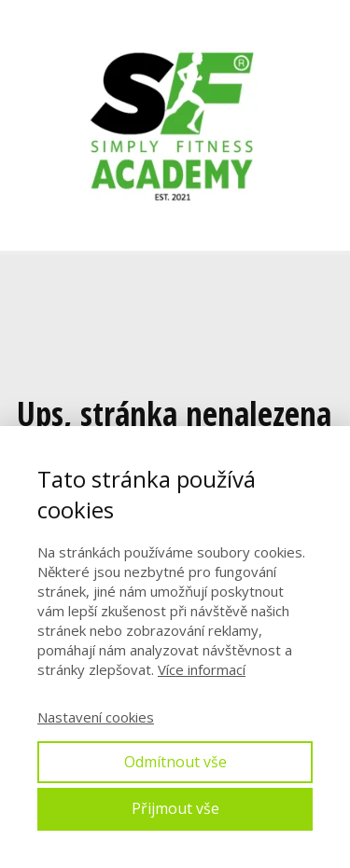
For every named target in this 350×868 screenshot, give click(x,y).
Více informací (202, 669)
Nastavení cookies (96, 717)
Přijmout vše (175, 808)
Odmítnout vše (175, 762)
